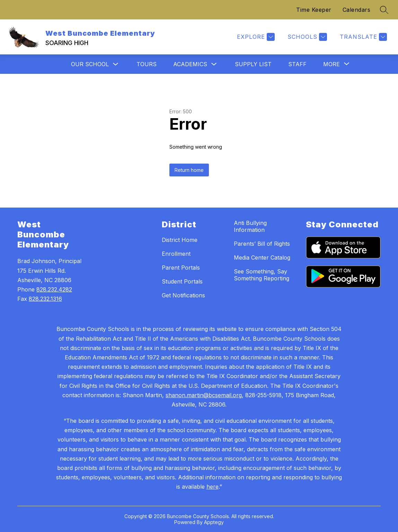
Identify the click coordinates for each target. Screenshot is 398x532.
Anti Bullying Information (250, 226)
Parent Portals (181, 268)
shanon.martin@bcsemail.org (204, 395)
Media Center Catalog (262, 258)
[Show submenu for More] (331, 64)
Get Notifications (183, 295)
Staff (297, 64)
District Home (180, 240)
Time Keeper (314, 10)
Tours (147, 64)
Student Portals (182, 281)
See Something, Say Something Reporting (262, 275)
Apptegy (214, 522)
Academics (190, 64)
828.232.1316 (45, 299)
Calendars (357, 10)
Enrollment (176, 254)
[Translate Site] (362, 37)
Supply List (253, 64)
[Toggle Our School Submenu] (116, 64)
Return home (189, 170)
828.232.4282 (54, 289)
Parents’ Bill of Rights (262, 244)
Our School (90, 64)
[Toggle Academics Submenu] (214, 64)
